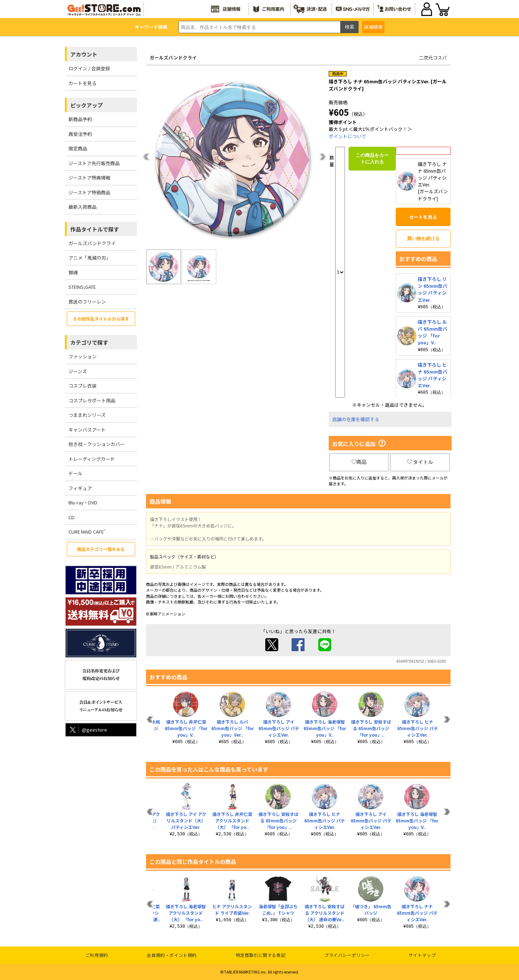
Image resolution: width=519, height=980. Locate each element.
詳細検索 (373, 27)
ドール (76, 473)
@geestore (88, 730)
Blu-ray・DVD (83, 502)
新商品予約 (80, 119)
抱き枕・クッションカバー (97, 444)
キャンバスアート (87, 430)
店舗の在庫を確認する (356, 419)
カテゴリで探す (89, 342)
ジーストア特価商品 (89, 192)
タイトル (420, 462)
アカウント (84, 54)
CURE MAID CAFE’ (87, 532)
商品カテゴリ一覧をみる (101, 549)
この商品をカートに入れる (372, 158)
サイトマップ (422, 955)
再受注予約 (80, 134)
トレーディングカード (92, 459)
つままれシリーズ (87, 415)
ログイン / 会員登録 (89, 68)
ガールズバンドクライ (92, 243)
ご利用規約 (97, 955)
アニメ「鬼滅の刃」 (90, 258)
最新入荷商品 (83, 207)
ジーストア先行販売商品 (94, 163)
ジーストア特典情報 (89, 178)
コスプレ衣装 (83, 386)
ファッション (83, 356)
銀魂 (73, 272)
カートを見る (83, 83)
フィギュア (80, 488)
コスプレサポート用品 (92, 400)
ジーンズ (78, 371)
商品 (359, 462)
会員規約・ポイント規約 (172, 955)
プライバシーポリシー (347, 955)
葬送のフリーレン (87, 302)
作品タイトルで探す (95, 229)
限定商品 (78, 148)
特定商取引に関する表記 (261, 955)
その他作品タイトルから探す (101, 319)
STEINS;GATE (82, 287)
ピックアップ (86, 105)
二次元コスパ (433, 58)
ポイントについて (347, 136)
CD (72, 517)
